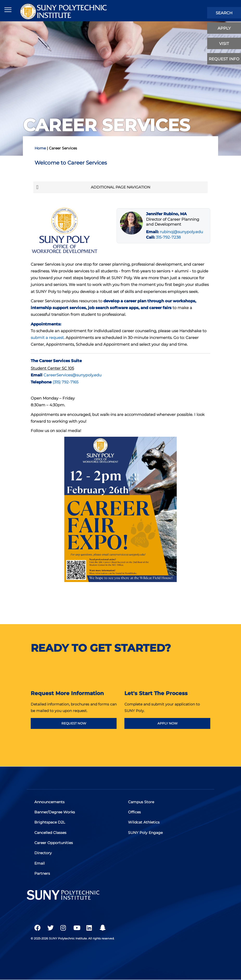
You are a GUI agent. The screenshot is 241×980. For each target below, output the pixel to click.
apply (224, 28)
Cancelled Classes (51, 833)
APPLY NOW (167, 723)
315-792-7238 (168, 237)
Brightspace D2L (50, 822)
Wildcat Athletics (144, 822)
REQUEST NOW (74, 723)
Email (40, 863)
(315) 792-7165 (65, 382)
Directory (43, 853)
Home (40, 148)
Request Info (224, 59)
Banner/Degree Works (55, 812)
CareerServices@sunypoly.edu (72, 375)
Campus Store (141, 802)
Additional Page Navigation (93, 187)
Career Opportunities (54, 843)
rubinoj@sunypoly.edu (181, 232)
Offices (135, 812)
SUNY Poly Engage (146, 833)
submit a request (47, 338)
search (224, 13)
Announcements (50, 802)
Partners (42, 873)
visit (224, 44)
